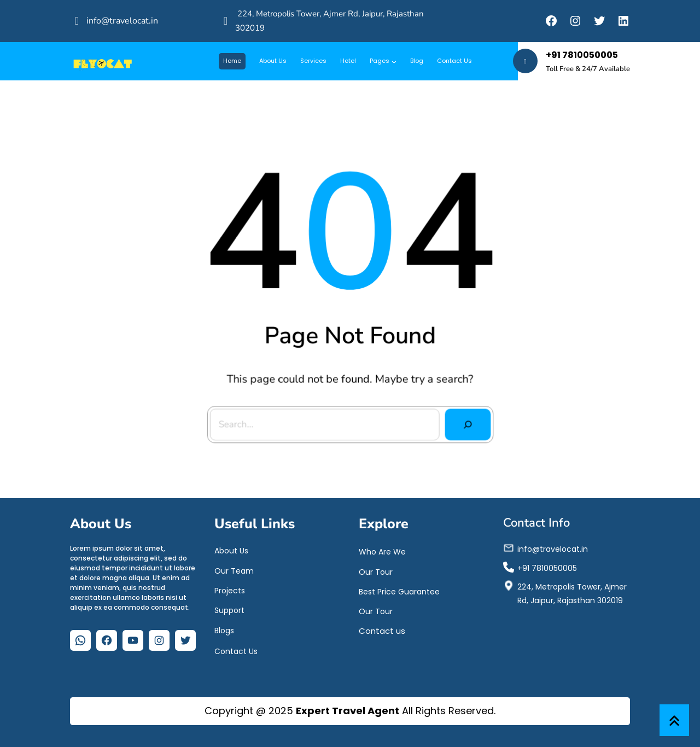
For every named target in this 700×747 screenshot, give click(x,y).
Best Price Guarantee (399, 590)
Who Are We (382, 550)
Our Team (234, 569)
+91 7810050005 (582, 55)
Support (229, 608)
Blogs (224, 629)
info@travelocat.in (122, 21)
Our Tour (376, 570)
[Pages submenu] (394, 61)
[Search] (464, 421)
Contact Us (236, 650)
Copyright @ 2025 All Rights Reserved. (350, 711)
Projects (230, 588)
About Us (231, 549)
